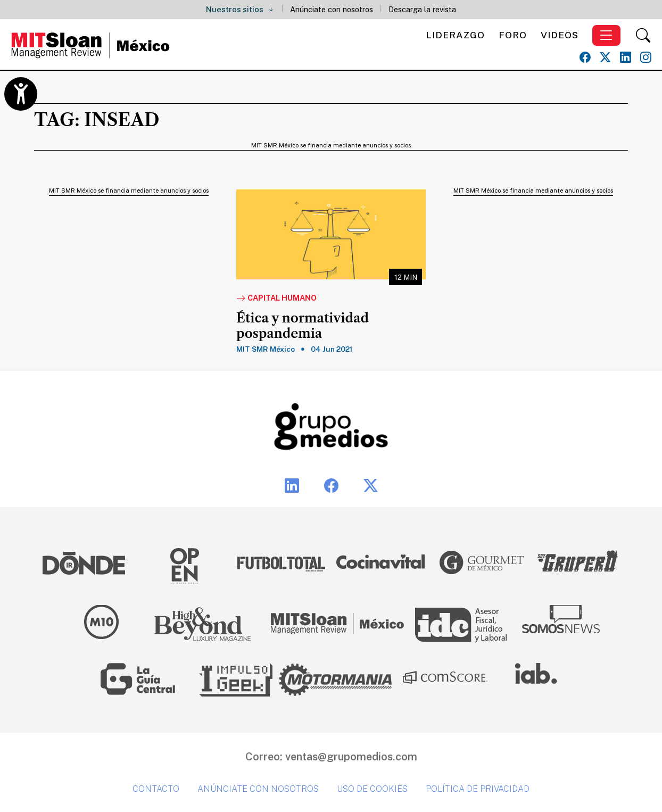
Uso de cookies (372, 789)
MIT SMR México (266, 349)
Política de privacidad (478, 789)
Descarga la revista (422, 9)
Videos (560, 35)
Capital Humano (276, 299)
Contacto (156, 789)
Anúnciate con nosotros (332, 9)
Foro (513, 35)
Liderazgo (455, 35)
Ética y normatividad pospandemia (303, 326)
